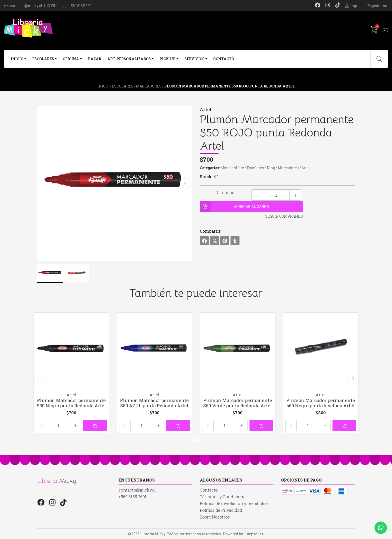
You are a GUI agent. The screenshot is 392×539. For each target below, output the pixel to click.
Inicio (17, 59)
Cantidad (226, 192)
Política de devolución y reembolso (234, 503)
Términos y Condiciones (224, 497)
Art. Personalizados (129, 59)
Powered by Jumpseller (243, 534)
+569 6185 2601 (81, 6)
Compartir (210, 231)
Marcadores (149, 86)
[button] (193, 440)
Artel (306, 168)
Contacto (224, 59)
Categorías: (210, 168)
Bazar (95, 59)
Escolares (43, 59)
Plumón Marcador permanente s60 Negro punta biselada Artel (321, 403)
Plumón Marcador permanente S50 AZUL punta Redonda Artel (154, 403)
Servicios (194, 59)
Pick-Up (167, 59)
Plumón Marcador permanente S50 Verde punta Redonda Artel (238, 403)
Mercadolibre (232, 168)
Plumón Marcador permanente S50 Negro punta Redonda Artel (71, 403)
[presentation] (185, 184)
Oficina (71, 59)
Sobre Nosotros (215, 517)
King (271, 168)
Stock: (206, 177)
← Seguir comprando (282, 216)
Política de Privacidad (221, 510)
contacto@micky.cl (26, 6)
